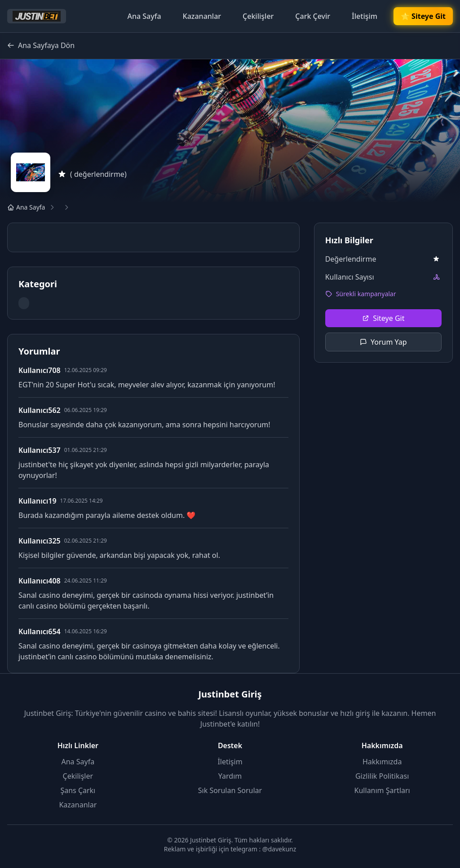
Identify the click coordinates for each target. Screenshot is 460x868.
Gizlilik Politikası (382, 776)
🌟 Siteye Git (423, 16)
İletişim (365, 16)
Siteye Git (383, 318)
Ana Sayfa (144, 16)
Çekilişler (258, 16)
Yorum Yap (383, 342)
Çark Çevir (313, 16)
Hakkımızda (382, 762)
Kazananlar (202, 16)
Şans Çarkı (78, 790)
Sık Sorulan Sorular (230, 790)
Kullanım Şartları (382, 790)
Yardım (230, 776)
